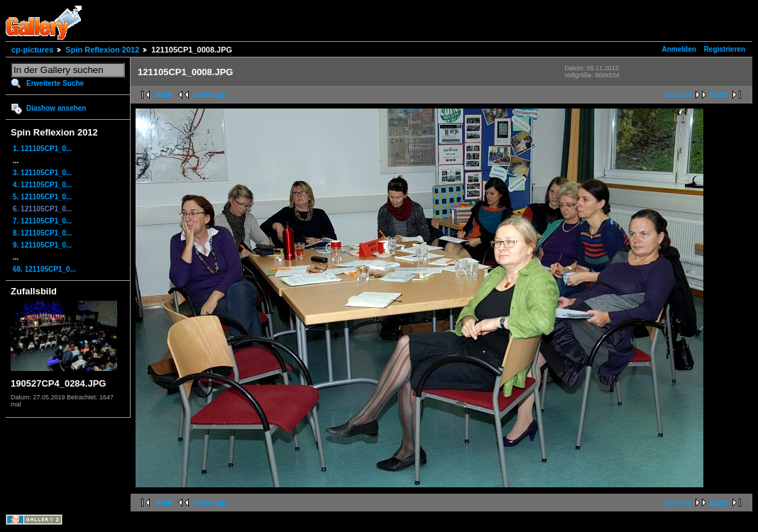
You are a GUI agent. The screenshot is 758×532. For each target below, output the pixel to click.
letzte (719, 95)
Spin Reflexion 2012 (102, 50)
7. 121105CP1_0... (42, 221)
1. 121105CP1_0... (42, 149)
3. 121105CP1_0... (42, 173)
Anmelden (679, 49)
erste (163, 95)
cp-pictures (32, 50)
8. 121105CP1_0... (42, 233)
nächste (678, 95)
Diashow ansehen (56, 108)
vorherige (209, 95)
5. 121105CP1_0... (42, 197)
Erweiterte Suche (55, 83)
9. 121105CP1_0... (42, 245)
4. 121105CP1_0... (42, 185)
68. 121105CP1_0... (44, 269)
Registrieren (725, 49)
